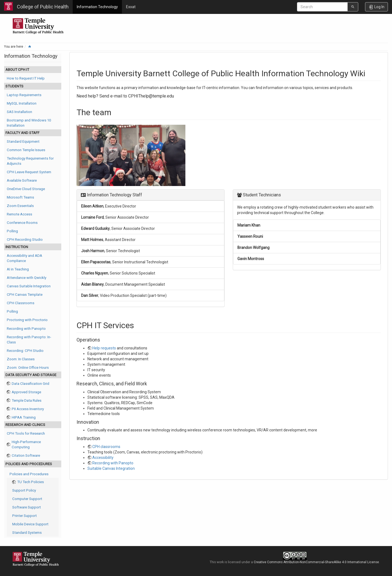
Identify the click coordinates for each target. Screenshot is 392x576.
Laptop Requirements (24, 95)
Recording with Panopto (26, 329)
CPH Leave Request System (29, 172)
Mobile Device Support (30, 524)
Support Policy (24, 490)
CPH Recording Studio (25, 240)
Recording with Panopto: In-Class (29, 340)
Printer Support (24, 516)
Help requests (104, 348)
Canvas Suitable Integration (29, 286)
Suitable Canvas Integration (111, 468)
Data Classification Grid (30, 384)
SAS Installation (19, 112)
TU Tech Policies (30, 482)
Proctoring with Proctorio (27, 320)
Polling (12, 231)
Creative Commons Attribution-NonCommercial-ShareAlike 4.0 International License (316, 562)
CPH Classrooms (21, 303)
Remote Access (19, 214)
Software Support (27, 507)
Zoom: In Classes (21, 359)
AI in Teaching (18, 269)
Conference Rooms (22, 223)
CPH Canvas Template (25, 295)
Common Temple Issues (26, 150)
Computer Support (27, 499)
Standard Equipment (23, 141)
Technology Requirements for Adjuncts (30, 161)
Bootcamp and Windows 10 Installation (29, 123)
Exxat (131, 7)
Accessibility (103, 458)
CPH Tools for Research (26, 433)
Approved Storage (26, 392)
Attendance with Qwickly (27, 278)
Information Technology (97, 7)
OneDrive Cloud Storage (26, 189)
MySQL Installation (22, 103)
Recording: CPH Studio (25, 351)
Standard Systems (27, 533)
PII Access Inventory (28, 409)
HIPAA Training (24, 417)
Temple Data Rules (27, 400)
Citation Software (26, 455)
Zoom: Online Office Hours (28, 368)
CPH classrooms (106, 447)
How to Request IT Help (26, 78)
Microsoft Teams (20, 197)
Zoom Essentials (20, 206)
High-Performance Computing (26, 444)
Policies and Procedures (29, 474)
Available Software (22, 180)
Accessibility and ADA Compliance (24, 258)
